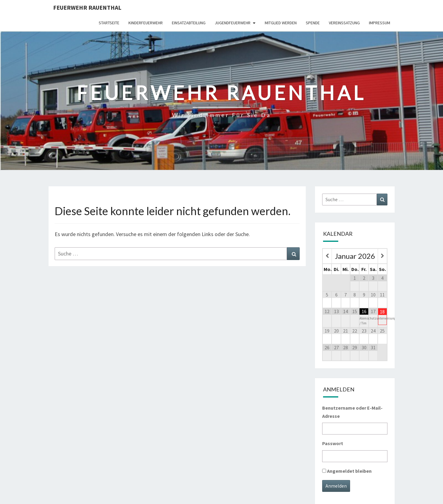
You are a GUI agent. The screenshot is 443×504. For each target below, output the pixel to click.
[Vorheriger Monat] (327, 256)
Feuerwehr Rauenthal (87, 7)
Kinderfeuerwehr (146, 23)
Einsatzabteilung (189, 23)
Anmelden (336, 486)
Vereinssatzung (344, 23)
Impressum (380, 23)
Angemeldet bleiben (349, 471)
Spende (313, 23)
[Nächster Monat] (382, 256)
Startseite (109, 23)
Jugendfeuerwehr (233, 23)
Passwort (333, 443)
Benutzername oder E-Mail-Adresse (352, 412)
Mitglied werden (281, 23)
